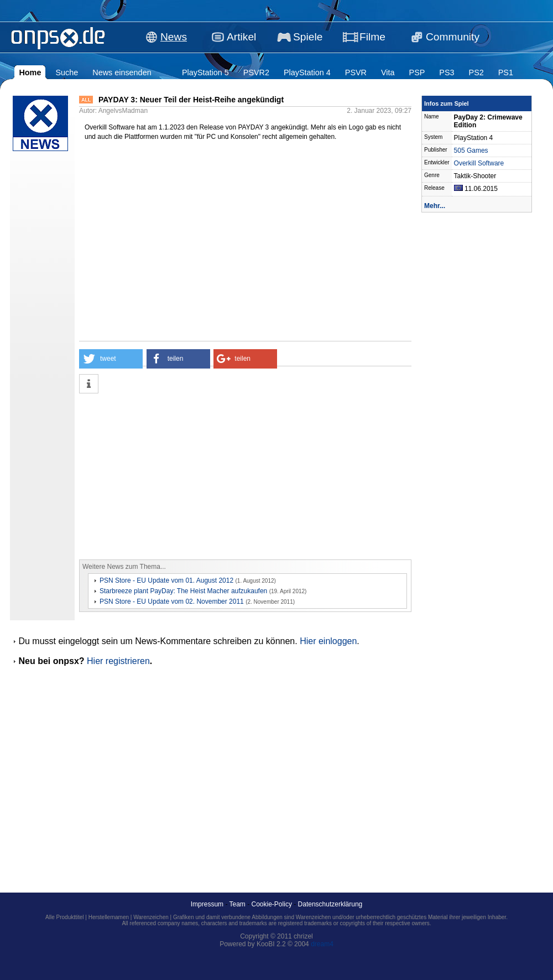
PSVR (356, 72)
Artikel (241, 37)
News (174, 37)
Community (453, 37)
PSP (417, 72)
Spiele (308, 37)
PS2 (476, 72)
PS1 (506, 72)
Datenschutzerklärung (330, 904)
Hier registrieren (118, 661)
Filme (372, 37)
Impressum (207, 904)
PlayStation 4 (307, 72)
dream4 (322, 944)
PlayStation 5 (205, 72)
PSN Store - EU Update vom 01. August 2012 (166, 580)
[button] (111, 359)
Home (30, 72)
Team (238, 904)
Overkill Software (479, 163)
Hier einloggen (328, 641)
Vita (388, 72)
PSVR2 (256, 72)
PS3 (447, 72)
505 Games (471, 151)
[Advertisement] (196, 476)
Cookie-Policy (272, 904)
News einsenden (122, 72)
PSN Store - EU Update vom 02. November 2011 (172, 602)
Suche (67, 72)
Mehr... (435, 206)
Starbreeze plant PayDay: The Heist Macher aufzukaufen (183, 591)
